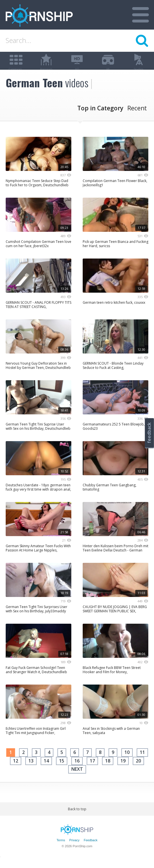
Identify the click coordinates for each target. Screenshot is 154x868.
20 (138, 769)
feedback (149, 433)
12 (16, 769)
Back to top (77, 818)
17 (92, 769)
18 (108, 769)
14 (46, 769)
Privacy (74, 849)
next (77, 778)
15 (62, 769)
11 (142, 761)
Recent (137, 117)
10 (127, 761)
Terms (61, 849)
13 (31, 769)
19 (123, 769)
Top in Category (100, 117)
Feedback (91, 849)
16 (77, 769)
